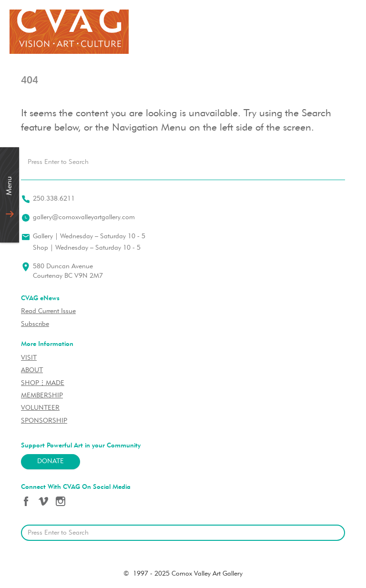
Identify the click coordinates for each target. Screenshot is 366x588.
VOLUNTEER (40, 408)
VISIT (29, 358)
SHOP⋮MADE (43, 383)
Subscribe (35, 324)
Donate (51, 461)
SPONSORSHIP (44, 421)
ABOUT (32, 370)
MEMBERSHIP (42, 396)
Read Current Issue (48, 311)
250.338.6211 (54, 199)
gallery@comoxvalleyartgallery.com (84, 218)
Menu (10, 186)
